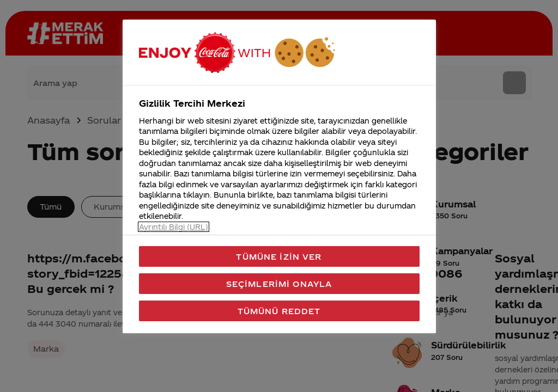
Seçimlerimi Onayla (279, 284)
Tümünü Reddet (279, 311)
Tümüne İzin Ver (279, 256)
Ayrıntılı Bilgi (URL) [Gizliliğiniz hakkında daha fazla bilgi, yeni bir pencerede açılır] (174, 227)
